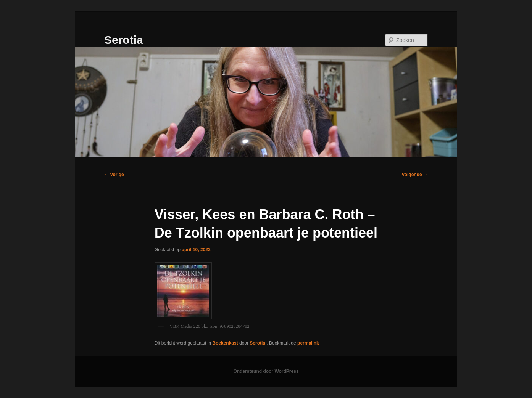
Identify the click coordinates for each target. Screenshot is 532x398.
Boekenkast (225, 343)
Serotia (124, 40)
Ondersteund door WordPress (266, 371)
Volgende (415, 175)
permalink (309, 343)
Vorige (114, 175)
